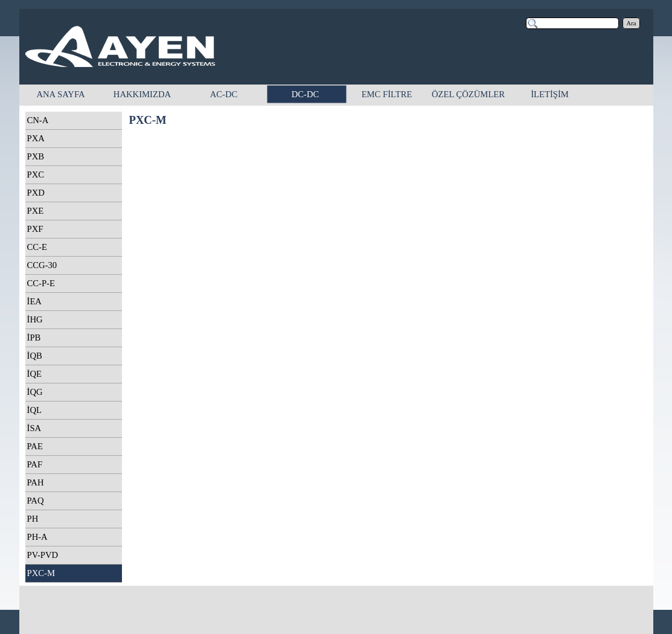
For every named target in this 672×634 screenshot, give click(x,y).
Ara (632, 23)
